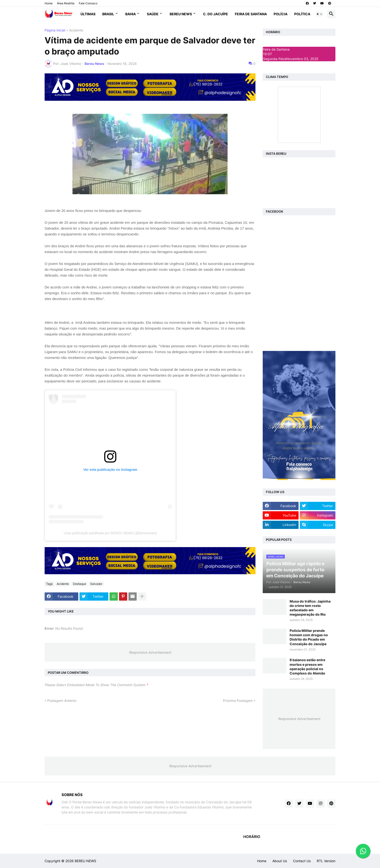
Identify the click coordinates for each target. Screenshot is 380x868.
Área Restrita (66, 3)
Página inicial (55, 30)
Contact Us (302, 861)
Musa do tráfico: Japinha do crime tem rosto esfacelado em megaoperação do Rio (310, 608)
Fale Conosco (88, 3)
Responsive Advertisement (150, 652)
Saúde (153, 14)
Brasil (108, 14)
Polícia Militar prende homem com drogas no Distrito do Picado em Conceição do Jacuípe (309, 637)
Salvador (96, 584)
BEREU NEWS (85, 861)
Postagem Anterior (62, 701)
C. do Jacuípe (216, 14)
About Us (280, 861)
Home (49, 3)
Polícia (281, 14)
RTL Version (326, 861)
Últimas (88, 14)
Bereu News (181, 14)
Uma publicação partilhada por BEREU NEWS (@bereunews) (110, 533)
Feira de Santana (251, 14)
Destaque (79, 584)
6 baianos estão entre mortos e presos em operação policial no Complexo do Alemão (307, 666)
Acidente (76, 30)
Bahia (131, 14)
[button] (319, 14)
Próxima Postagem (238, 701)
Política (302, 14)
